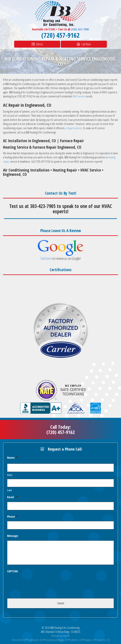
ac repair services (73, 128)
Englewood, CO (35, 640)
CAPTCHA (12, 571)
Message (13, 536)
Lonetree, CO (103, 640)
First (10, 475)
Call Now (84, 44)
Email (12, 497)
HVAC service (79, 96)
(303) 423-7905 (80, 29)
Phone (12, 517)
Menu (37, 44)
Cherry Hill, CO (19, 640)
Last (10, 490)
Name (12, 458)
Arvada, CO (89, 640)
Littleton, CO (76, 640)
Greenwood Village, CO (57, 640)
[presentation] (38, 584)
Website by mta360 (60, 636)
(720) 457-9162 (60, 35)
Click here (46, 258)
